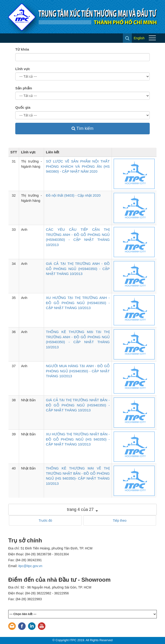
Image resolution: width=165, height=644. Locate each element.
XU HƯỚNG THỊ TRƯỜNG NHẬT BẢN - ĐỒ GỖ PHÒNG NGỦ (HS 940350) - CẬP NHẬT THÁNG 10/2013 (78, 439)
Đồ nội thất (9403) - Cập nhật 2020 (73, 195)
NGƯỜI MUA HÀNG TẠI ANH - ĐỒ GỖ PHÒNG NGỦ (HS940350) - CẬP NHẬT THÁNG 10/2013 (78, 371)
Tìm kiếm (82, 128)
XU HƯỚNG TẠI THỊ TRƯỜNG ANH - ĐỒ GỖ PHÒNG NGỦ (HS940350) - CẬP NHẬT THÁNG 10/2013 (78, 303)
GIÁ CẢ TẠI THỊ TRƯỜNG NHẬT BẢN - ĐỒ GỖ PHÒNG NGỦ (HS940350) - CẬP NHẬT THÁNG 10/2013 (78, 405)
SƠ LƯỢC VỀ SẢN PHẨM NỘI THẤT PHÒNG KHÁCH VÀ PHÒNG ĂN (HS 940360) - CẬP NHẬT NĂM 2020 (78, 166)
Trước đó (45, 521)
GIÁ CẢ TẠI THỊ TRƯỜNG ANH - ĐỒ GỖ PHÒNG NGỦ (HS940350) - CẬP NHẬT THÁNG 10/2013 (78, 269)
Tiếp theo (120, 521)
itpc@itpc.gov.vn (30, 566)
